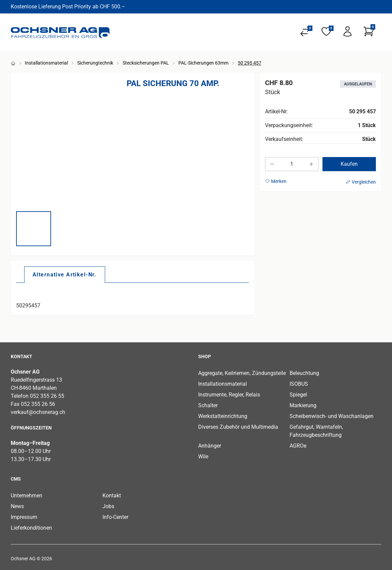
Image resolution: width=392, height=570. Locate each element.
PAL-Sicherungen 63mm (203, 63)
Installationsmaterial (46, 63)
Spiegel (298, 395)
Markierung (303, 405)
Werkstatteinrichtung (223, 416)
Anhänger (210, 446)
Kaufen (349, 164)
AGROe (298, 446)
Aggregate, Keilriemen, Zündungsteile (242, 373)
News (17, 506)
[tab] (65, 274)
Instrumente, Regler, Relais (229, 395)
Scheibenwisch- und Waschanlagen (332, 416)
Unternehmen (27, 496)
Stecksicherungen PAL (146, 63)
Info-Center (115, 517)
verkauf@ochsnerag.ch (38, 412)
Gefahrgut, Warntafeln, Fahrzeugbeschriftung (316, 431)
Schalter (208, 405)
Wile (203, 457)
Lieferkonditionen (31, 528)
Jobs (108, 506)
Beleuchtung (304, 373)
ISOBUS (299, 384)
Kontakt (112, 496)
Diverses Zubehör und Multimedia (238, 427)
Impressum (24, 517)
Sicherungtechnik (95, 63)
